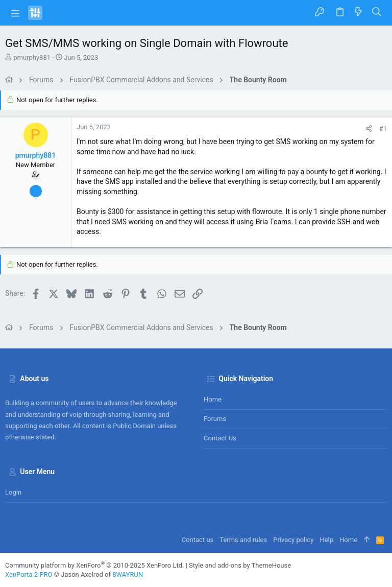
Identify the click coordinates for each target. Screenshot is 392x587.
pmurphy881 (32, 57)
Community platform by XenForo (94, 565)
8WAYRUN (128, 574)
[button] (15, 13)
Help (326, 540)
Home (213, 399)
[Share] (369, 128)
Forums (215, 419)
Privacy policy (293, 540)
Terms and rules (243, 540)
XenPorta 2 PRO (29, 574)
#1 (383, 128)
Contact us (220, 438)
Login (13, 492)
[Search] (377, 13)
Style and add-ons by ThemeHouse (240, 565)
